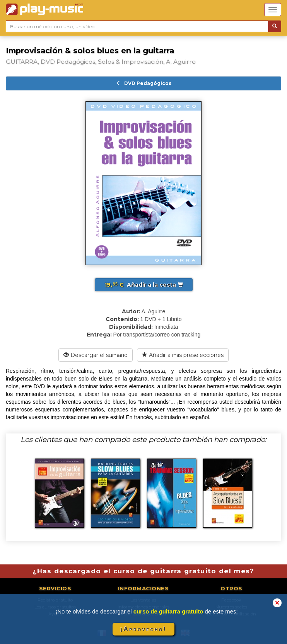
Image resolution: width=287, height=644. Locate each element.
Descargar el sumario (96, 355)
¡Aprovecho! (143, 629)
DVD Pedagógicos (144, 83)
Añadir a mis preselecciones (183, 355)
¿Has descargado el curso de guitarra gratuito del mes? (143, 571)
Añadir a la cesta (144, 285)
